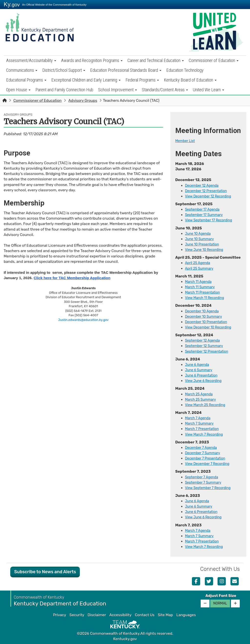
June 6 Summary (200, 370)
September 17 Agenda (204, 209)
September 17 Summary (206, 215)
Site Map (165, 615)
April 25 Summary (201, 268)
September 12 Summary (206, 346)
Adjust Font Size (221, 596)
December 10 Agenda (204, 311)
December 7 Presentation (207, 458)
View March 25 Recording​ (207, 405)
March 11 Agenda (200, 282)
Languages (186, 615)
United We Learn (208, 90)
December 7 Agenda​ (203, 448)
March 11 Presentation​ (204, 292)
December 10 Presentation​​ (208, 322)
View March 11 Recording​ (207, 298)
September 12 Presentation (209, 351)
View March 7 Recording (206, 434)
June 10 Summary (201, 239)
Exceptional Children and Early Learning (86, 80)
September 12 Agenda (204, 340)
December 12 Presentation (208, 191)
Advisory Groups (83, 101)
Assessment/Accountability (31, 60)
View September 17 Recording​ (211, 220)
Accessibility (120, 615)
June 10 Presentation (204, 244)
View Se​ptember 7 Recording (210, 488)
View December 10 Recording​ (211, 327)
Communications (22, 70)
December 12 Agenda (204, 185)
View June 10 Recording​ (206, 250)
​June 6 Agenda (198, 365)
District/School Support (64, 70)
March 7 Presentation (204, 429)
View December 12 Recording (211, 196)
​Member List (186, 141)
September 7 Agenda (203, 477)
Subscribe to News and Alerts (45, 572)
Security (77, 615)
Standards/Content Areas (165, 90)
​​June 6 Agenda (198, 501)
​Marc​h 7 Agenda (199, 418)
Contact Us (145, 615)
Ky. (12, 4)
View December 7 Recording (210, 464)
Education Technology (185, 70)
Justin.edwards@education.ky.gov (83, 320)
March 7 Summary (201, 423)
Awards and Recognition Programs (92, 60)
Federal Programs (142, 80)
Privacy (59, 615)
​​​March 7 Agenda (199, 531)
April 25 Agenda (199, 263)
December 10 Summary (205, 317)
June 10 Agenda (199, 234)
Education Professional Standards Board (126, 70)
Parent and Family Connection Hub (64, 90)
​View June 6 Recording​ (205, 381)
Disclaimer (97, 615)
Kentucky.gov (125, 639)
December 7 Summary (204, 453)
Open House (18, 90)
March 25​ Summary (202, 399)
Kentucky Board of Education (190, 80)
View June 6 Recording (205, 517)
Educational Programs (26, 80)
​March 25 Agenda (200, 394)
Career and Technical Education (156, 60)
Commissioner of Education (214, 60)
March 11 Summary (202, 287)
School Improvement (118, 90)
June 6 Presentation (203, 375)
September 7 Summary (205, 482)
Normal (220, 603)
